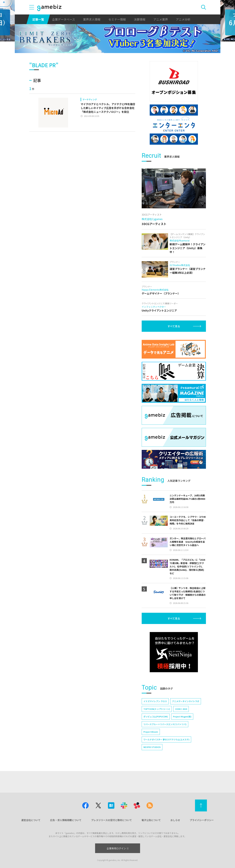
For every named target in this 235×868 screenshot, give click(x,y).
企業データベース (64, 19)
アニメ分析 (183, 19)
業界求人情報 (92, 19)
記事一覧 (38, 19)
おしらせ (175, 820)
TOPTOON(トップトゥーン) (157, 709)
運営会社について (31, 820)
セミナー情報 (117, 19)
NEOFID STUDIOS (152, 747)
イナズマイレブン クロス (155, 701)
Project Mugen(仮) (182, 717)
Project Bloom (151, 732)
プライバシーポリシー (202, 820)
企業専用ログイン (117, 848)
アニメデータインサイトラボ (186, 701)
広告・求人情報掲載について (66, 820)
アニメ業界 (161, 19)
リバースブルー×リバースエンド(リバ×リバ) (165, 724)
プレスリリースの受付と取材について (111, 820)
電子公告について (151, 820)
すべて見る (174, 326)
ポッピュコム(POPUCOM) (156, 717)
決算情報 (140, 19)
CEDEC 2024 (181, 709)
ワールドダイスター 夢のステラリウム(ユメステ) (166, 739)
